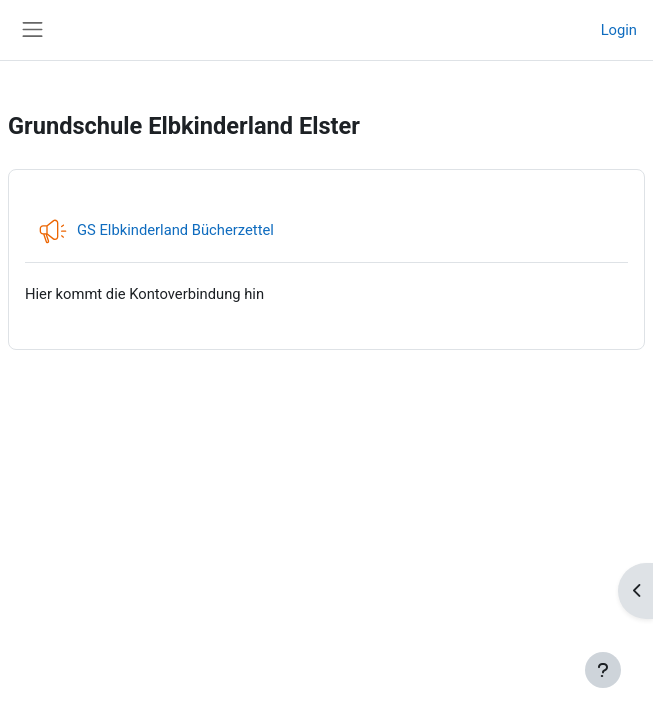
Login (619, 30)
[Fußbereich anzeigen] (603, 670)
